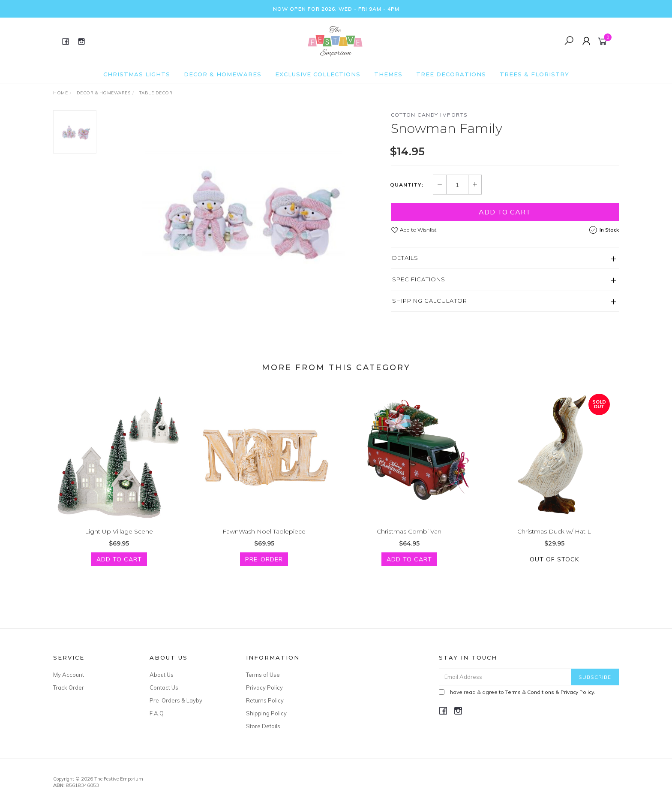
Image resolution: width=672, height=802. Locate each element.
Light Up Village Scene (119, 539)
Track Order (69, 687)
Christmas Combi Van (409, 539)
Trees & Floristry (534, 74)
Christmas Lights (137, 74)
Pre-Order (264, 567)
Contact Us (164, 687)
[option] (243, 211)
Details (405, 258)
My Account (69, 675)
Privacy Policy (264, 687)
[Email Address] (505, 677)
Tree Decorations (451, 74)
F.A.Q (157, 713)
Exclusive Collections (318, 74)
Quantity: (407, 185)
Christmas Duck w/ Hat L (554, 539)
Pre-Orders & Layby (176, 700)
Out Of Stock (554, 567)
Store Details (263, 726)
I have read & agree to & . (517, 692)
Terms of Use (263, 675)
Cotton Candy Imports (429, 115)
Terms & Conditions (530, 692)
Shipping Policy (266, 713)
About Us (162, 675)
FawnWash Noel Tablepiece (264, 539)
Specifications (419, 279)
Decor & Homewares (223, 74)
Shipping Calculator (430, 301)
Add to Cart (505, 212)
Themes (388, 74)
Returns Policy (265, 700)
